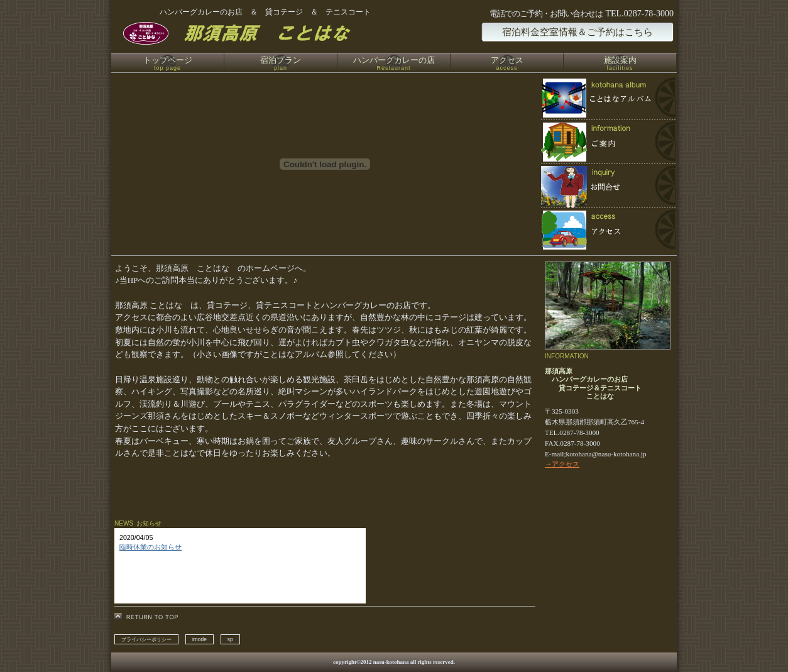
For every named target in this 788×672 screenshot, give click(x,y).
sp (230, 639)
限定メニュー (608, 98)
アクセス (608, 230)
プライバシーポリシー (146, 639)
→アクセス (562, 464)
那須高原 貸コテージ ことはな (265, 33)
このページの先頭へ (150, 617)
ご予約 (608, 186)
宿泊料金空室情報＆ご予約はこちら (577, 32)
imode (200, 639)
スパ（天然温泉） (608, 142)
